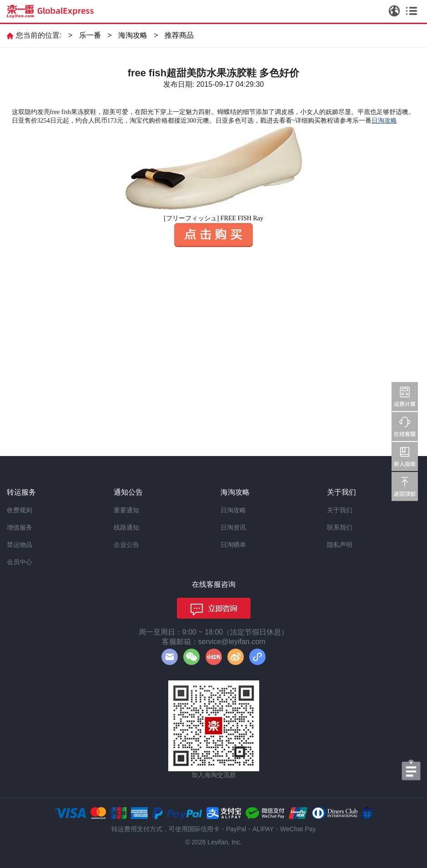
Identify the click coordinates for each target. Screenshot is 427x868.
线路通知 (126, 527)
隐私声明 (340, 545)
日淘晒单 (233, 545)
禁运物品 (20, 545)
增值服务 (20, 527)
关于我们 (340, 510)
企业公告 (126, 545)
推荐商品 (179, 35)
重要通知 (126, 510)
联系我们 (340, 527)
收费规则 (20, 510)
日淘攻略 (233, 510)
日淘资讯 (233, 527)
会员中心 (20, 562)
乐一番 (90, 35)
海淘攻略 (133, 35)
